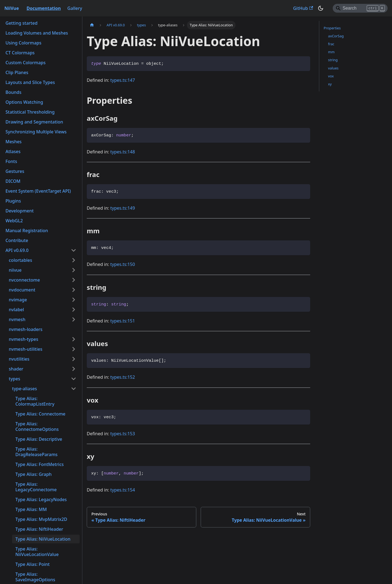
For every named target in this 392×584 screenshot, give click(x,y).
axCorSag (336, 36)
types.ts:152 (123, 377)
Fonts (11, 161)
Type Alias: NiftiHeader (39, 529)
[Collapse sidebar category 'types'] (74, 379)
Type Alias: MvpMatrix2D (41, 519)
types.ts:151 (123, 321)
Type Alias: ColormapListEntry (35, 401)
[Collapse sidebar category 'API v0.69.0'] (74, 250)
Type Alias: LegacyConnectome (36, 487)
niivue (15, 270)
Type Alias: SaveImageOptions (35, 577)
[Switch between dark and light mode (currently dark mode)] (321, 8)
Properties (332, 28)
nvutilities (19, 359)
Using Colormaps (23, 43)
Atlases (13, 151)
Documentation (44, 8)
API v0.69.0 (17, 250)
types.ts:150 (123, 264)
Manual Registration (27, 231)
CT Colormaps (20, 53)
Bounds (13, 92)
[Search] (360, 8)
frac (331, 44)
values (333, 68)
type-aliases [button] (25, 389)
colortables (20, 260)
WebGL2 (14, 221)
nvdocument (22, 290)
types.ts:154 (123, 490)
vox (331, 76)
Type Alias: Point (33, 564)
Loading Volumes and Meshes (37, 33)
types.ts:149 (123, 208)
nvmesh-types (23, 339)
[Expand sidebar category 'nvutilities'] (74, 359)
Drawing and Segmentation (34, 122)
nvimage (18, 300)
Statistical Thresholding (30, 112)
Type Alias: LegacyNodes (41, 499)
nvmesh (17, 319)
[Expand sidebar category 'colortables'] (74, 260)
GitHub (303, 8)
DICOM (13, 181)
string (333, 60)
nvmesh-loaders (26, 329)
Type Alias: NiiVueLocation (43, 539)
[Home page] (92, 25)
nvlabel (16, 310)
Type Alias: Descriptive (39, 439)
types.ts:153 (123, 434)
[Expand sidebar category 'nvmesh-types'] (74, 339)
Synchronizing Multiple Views (36, 132)
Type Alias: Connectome (40, 414)
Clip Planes (17, 72)
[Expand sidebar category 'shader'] (74, 369)
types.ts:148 (123, 152)
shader (16, 369)
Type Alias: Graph (33, 474)
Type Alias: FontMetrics (40, 464)
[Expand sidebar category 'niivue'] (74, 270)
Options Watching (24, 102)
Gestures (15, 171)
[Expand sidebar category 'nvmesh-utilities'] (74, 349)
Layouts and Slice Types (30, 82)
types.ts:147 (123, 80)
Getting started (22, 23)
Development (20, 211)
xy (330, 84)
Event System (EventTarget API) (38, 191)
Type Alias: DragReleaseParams (37, 452)
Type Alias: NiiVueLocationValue (37, 552)
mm (331, 52)
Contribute (17, 240)
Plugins (13, 201)
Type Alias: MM (31, 509)
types (14, 379)
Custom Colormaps (26, 63)
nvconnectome (24, 280)
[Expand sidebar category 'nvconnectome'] (74, 280)
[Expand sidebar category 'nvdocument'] (74, 290)
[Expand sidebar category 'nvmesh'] (74, 319)
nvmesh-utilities (26, 349)
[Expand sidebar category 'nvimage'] (74, 300)
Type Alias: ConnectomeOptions (37, 426)
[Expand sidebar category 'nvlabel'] (74, 310)
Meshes (14, 142)
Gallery (75, 8)
